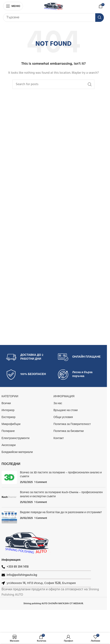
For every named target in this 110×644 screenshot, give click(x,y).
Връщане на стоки (66, 410)
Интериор (8, 410)
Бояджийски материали (17, 452)
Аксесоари (9, 445)
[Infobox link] (27, 357)
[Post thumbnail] (9, 478)
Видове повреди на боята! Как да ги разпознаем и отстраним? (61, 512)
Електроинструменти (16, 438)
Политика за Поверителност (72, 424)
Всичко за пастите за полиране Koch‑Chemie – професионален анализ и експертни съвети (61, 494)
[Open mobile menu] (13, 6)
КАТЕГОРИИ (10, 397)
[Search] (53, 18)
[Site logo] (53, 6)
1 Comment (41, 482)
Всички (6, 403)
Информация (64, 397)
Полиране (8, 431)
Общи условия (63, 417)
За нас (58, 403)
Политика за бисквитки (69, 431)
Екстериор (9, 417)
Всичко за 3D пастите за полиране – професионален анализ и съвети (61, 475)
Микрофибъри (11, 424)
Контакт (59, 438)
